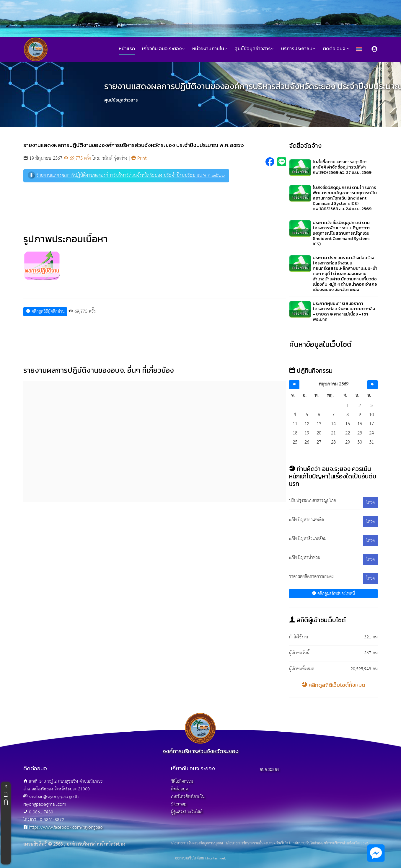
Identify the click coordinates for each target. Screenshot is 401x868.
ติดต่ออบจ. (180, 789)
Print (139, 158)
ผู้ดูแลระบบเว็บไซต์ (187, 812)
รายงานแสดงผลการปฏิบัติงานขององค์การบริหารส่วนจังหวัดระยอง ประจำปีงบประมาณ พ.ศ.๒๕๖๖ (126, 175)
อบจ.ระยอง (269, 770)
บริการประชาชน (298, 49)
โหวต (370, 502)
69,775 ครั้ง (77, 158)
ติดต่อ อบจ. (336, 49)
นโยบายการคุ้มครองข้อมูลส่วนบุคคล (197, 844)
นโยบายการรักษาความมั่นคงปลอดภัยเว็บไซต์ (258, 844)
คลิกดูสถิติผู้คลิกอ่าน (45, 312)
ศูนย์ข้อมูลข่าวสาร (254, 49)
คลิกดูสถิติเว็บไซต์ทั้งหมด (334, 685)
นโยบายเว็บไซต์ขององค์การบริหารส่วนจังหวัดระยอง (331, 844)
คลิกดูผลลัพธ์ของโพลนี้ (333, 594)
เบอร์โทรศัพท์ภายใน (188, 797)
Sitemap (179, 804)
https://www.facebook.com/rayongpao (66, 827)
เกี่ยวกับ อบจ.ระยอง (164, 49)
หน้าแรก (127, 49)
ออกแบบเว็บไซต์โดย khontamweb (201, 858)
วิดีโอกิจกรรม (182, 781)
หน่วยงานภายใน (210, 49)
